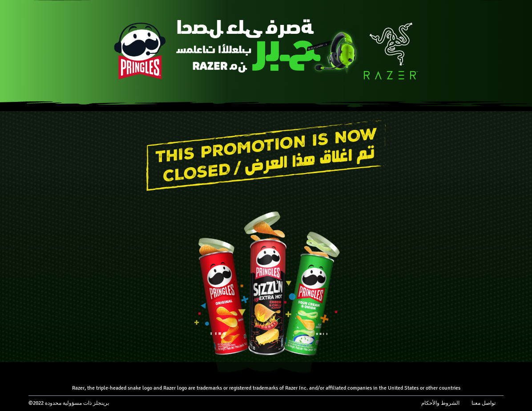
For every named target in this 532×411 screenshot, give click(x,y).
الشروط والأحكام (440, 403)
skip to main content (0, 0)
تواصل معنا (484, 403)
